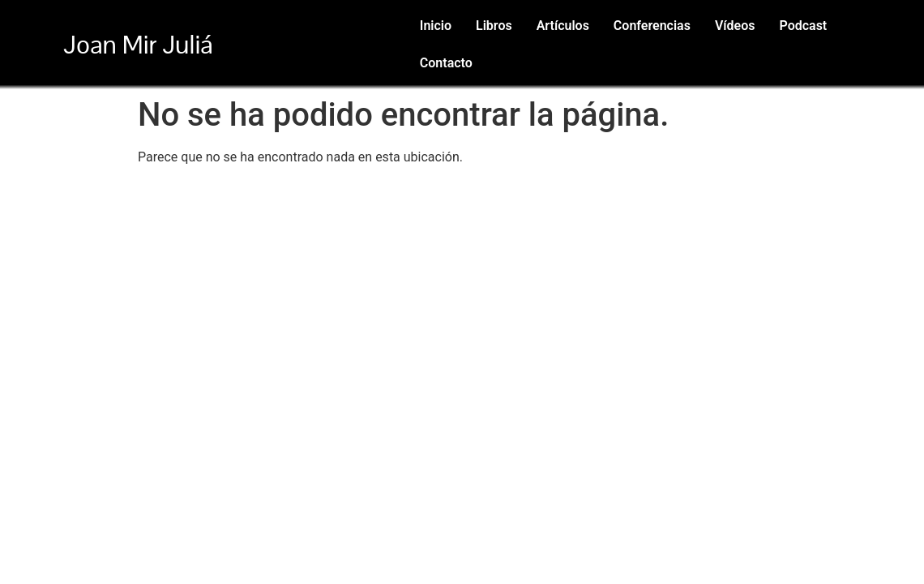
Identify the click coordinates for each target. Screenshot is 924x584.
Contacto (446, 63)
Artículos (563, 26)
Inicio (436, 26)
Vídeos (735, 26)
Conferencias (652, 26)
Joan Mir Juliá (138, 44)
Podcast (803, 26)
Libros (494, 26)
